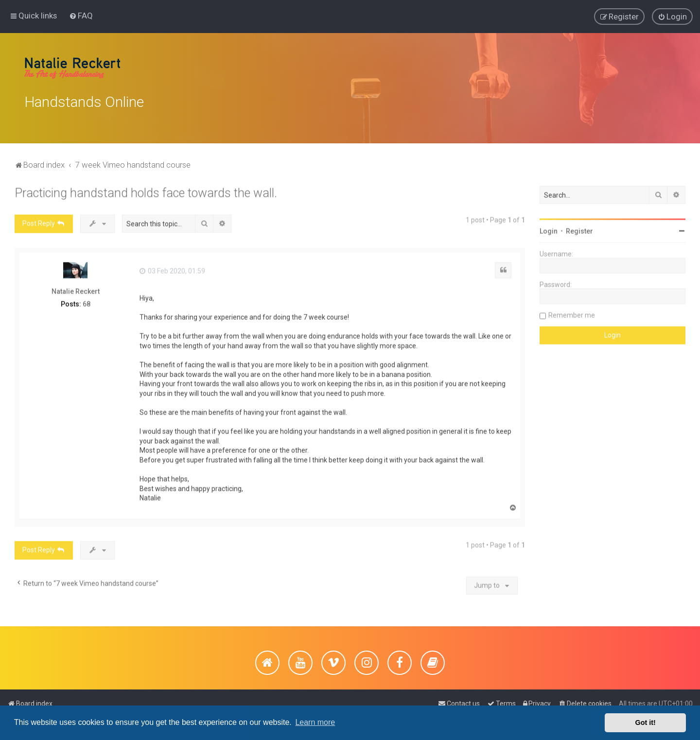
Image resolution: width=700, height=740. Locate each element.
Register (579, 229)
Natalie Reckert (76, 289)
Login (549, 229)
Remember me (572, 313)
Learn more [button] (315, 722)
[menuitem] (81, 15)
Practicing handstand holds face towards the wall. (146, 191)
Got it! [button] (646, 723)
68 (87, 302)
